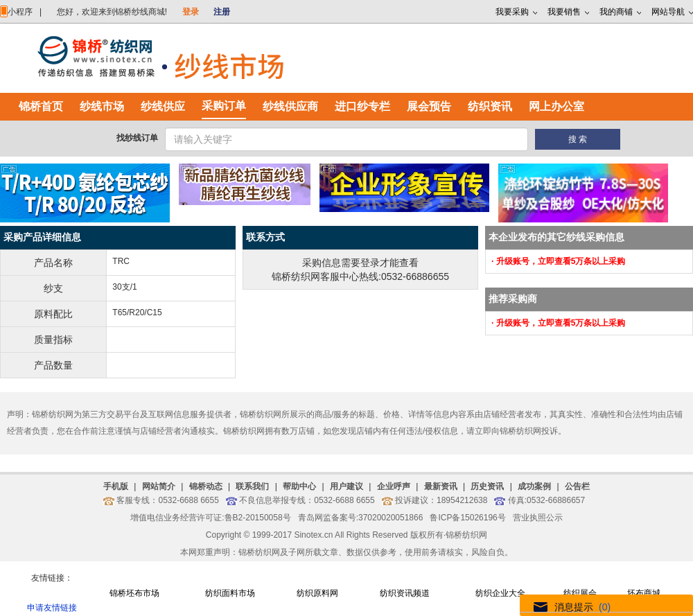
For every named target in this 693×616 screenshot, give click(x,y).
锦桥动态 (206, 486)
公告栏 (577, 486)
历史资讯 (487, 486)
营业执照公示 (538, 518)
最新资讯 (441, 486)
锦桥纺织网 (466, 535)
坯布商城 (644, 593)
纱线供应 (163, 106)
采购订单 (224, 106)
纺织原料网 (317, 593)
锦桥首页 (41, 106)
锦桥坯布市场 (134, 593)
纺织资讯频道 (405, 593)
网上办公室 (556, 106)
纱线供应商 (290, 106)
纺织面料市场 (230, 593)
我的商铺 (616, 12)
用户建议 (346, 486)
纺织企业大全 (500, 593)
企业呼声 (394, 486)
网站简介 (159, 486)
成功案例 (534, 486)
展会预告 (429, 106)
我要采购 (512, 12)
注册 (222, 12)
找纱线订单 (137, 138)
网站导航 (668, 12)
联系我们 (252, 486)
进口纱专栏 (362, 106)
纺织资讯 (490, 106)
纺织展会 (580, 593)
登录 (191, 12)
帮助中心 (299, 486)
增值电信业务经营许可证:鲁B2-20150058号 (210, 518)
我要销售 (564, 12)
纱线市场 (102, 106)
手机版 (116, 486)
